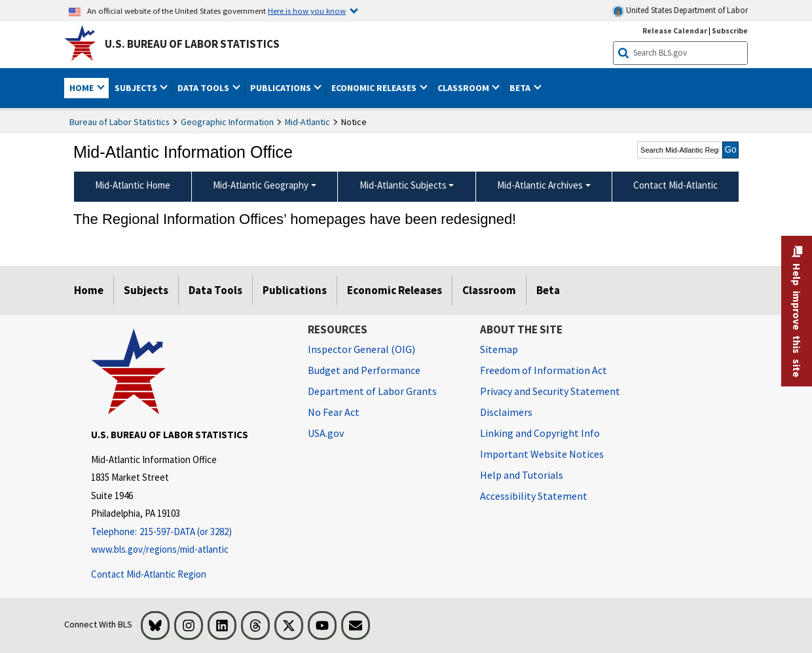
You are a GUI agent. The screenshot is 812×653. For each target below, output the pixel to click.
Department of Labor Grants (372, 391)
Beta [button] (521, 88)
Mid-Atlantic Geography (261, 185)
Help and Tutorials (522, 475)
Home (89, 290)
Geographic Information (227, 122)
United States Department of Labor (680, 11)
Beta (548, 290)
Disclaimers (506, 412)
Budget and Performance (364, 370)
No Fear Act (334, 412)
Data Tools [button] (204, 88)
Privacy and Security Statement (550, 391)
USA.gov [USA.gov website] (326, 433)
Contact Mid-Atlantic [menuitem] (675, 185)
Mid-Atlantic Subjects (403, 185)
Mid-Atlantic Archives (540, 185)
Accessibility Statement (534, 496)
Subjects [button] (137, 88)
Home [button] (83, 88)
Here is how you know (307, 10)
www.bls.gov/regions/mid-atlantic (160, 549)
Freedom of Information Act (544, 370)
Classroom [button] (464, 88)
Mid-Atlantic (307, 122)
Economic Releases (395, 290)
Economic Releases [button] (375, 88)
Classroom (489, 290)
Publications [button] (282, 88)
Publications (295, 290)
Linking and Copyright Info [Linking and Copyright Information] (540, 433)
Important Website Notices (542, 454)
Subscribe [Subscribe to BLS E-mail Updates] (730, 30)
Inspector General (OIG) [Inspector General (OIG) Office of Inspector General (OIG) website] (361, 349)
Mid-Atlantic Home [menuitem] (133, 185)
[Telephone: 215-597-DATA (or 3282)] (190, 532)
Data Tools (215, 290)
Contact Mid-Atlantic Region (149, 574)
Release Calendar (675, 30)
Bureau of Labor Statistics (120, 122)
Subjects (146, 290)
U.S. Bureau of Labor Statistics (192, 44)
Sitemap (499, 349)
